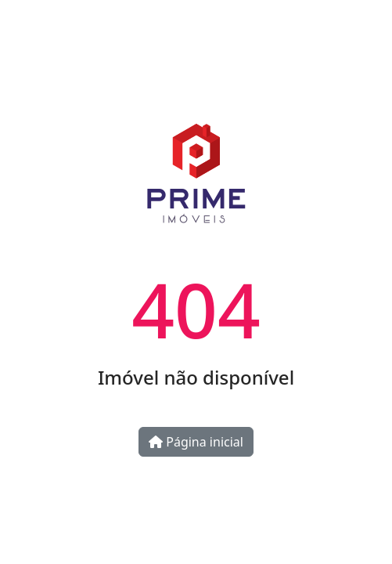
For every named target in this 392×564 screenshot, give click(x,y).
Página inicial (196, 442)
